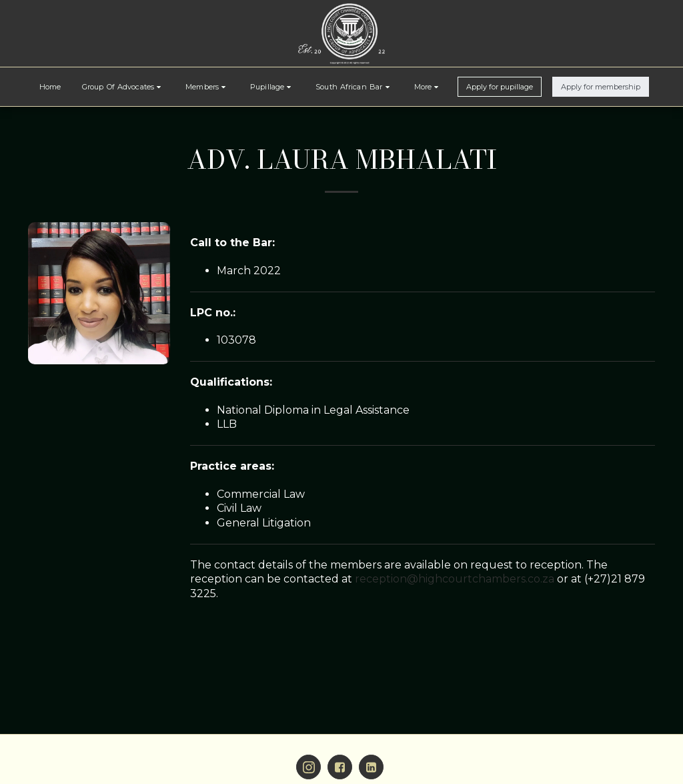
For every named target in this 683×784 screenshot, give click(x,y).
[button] (123, 87)
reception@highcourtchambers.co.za (455, 579)
